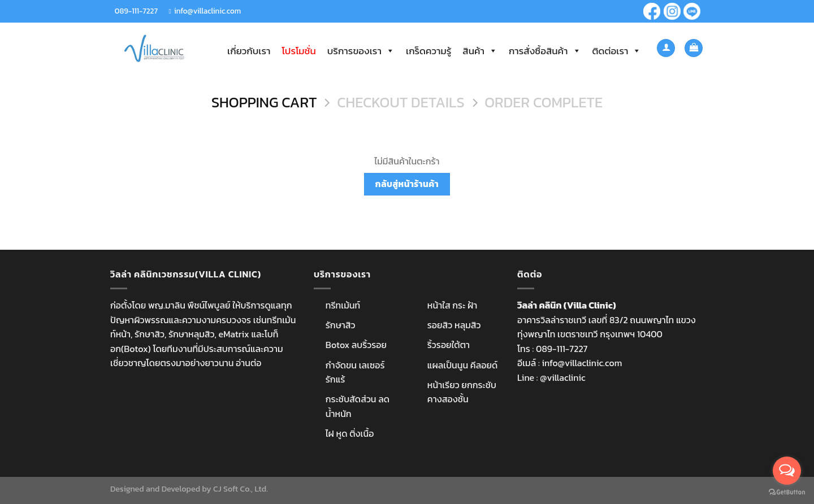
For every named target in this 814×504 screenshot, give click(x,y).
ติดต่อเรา (617, 51)
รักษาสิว (341, 325)
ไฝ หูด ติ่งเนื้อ (350, 433)
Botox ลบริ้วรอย (356, 345)
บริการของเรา (361, 51)
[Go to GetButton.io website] (787, 492)
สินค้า (480, 51)
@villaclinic (562, 377)
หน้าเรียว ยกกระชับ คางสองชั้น (462, 392)
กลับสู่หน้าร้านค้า (407, 184)
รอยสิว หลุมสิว (454, 325)
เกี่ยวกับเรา (249, 51)
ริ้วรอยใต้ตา (449, 345)
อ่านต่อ (248, 363)
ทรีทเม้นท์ (343, 305)
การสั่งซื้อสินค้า (545, 51)
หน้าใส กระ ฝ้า (453, 305)
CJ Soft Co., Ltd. (241, 489)
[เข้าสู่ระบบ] (666, 48)
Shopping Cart (264, 103)
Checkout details (401, 103)
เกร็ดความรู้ (428, 51)
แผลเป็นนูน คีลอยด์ (462, 365)
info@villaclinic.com (207, 11)
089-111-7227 (136, 11)
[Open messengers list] (787, 471)
